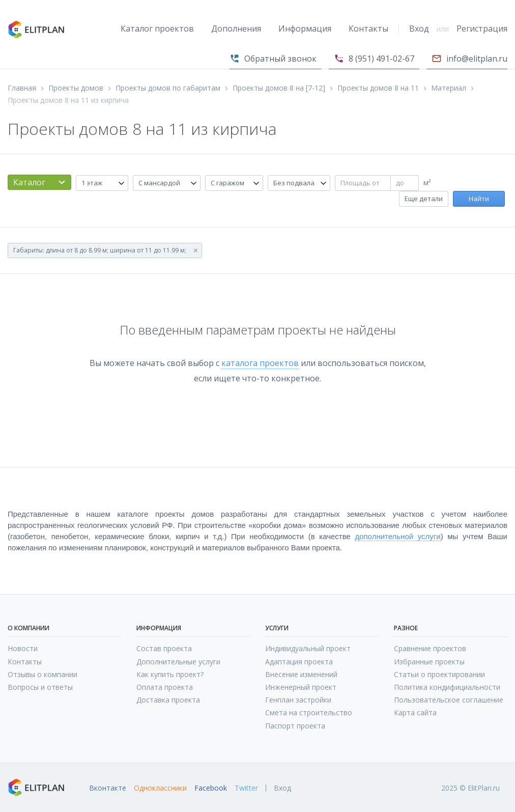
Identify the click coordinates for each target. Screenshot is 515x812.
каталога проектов (260, 363)
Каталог (29, 182)
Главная (22, 88)
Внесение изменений (301, 674)
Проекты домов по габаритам (168, 88)
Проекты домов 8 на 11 (378, 88)
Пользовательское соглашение (449, 700)
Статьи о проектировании (439, 674)
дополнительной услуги (397, 536)
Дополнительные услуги (178, 662)
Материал (449, 88)
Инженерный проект (301, 687)
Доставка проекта (168, 700)
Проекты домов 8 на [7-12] (279, 88)
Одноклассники (160, 788)
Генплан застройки (298, 700)
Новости (23, 648)
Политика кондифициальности (447, 687)
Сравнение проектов (430, 648)
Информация (305, 29)
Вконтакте (108, 788)
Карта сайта (415, 712)
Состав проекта (164, 648)
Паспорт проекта (295, 726)
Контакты (368, 29)
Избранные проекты (429, 662)
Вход (419, 29)
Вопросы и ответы (40, 687)
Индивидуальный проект (308, 648)
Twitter (246, 788)
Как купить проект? (170, 674)
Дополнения (236, 29)
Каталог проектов (157, 29)
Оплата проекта (165, 687)
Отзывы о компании (42, 674)
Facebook (211, 788)
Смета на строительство (309, 712)
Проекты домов (76, 88)
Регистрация (482, 29)
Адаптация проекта (299, 662)
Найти (479, 199)
